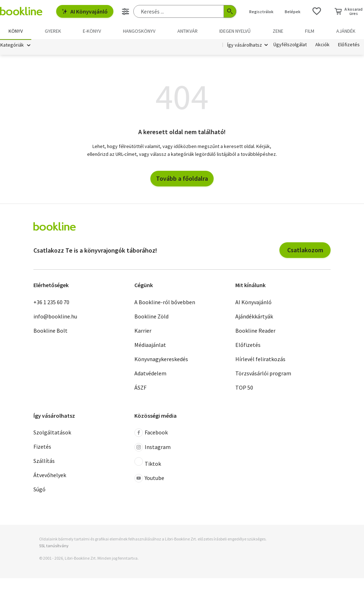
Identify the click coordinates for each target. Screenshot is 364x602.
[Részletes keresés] (125, 11)
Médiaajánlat (150, 345)
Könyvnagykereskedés (161, 359)
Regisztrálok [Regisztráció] (261, 12)
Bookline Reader (255, 331)
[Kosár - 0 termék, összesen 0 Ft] (349, 11)
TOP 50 (244, 388)
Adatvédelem (150, 374)
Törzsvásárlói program (263, 374)
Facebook (151, 433)
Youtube (149, 479)
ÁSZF (140, 388)
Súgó (39, 490)
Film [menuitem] (310, 31)
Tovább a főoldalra (182, 179)
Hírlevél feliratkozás (260, 359)
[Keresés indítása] (230, 11)
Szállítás (44, 461)
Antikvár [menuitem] (188, 31)
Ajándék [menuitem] (346, 31)
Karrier (143, 331)
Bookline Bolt (50, 331)
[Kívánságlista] (317, 11)
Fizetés (42, 447)
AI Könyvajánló (85, 11)
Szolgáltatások (52, 433)
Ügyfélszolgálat (290, 46)
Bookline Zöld (151, 317)
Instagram (152, 448)
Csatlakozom (305, 251)
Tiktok (148, 463)
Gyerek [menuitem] (53, 31)
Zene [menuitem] (278, 31)
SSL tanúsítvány (54, 546)
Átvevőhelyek (50, 476)
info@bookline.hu (55, 317)
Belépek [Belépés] (293, 12)
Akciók (322, 46)
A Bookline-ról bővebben (165, 302)
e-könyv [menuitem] (92, 31)
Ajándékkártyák (254, 317)
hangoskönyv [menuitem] (139, 31)
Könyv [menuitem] (16, 31)
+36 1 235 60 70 (51, 302)
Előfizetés (349, 46)
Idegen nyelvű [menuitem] (235, 31)
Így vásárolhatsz (245, 46)
